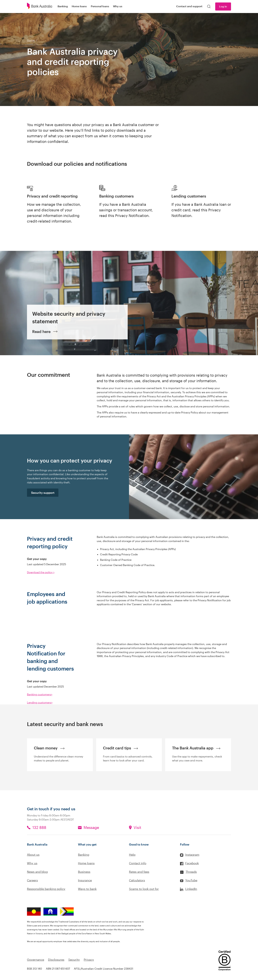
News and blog (37, 872)
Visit (137, 827)
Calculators (137, 880)
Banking (84, 855)
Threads (191, 872)
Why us (32, 863)
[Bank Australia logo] (40, 6)
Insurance (85, 880)
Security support (43, 493)
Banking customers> (40, 694)
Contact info (138, 863)
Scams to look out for (144, 889)
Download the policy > (41, 572)
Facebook (192, 863)
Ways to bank (87, 889)
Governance (36, 960)
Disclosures (56, 960)
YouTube (191, 880)
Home (31, 40)
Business (84, 872)
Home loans (86, 863)
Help (132, 855)
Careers (32, 880)
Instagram (192, 855)
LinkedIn (191, 889)
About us (33, 855)
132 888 (39, 827)
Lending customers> (40, 702)
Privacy (89, 960)
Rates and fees (139, 872)
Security (74, 960)
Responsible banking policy (46, 889)
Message (91, 827)
